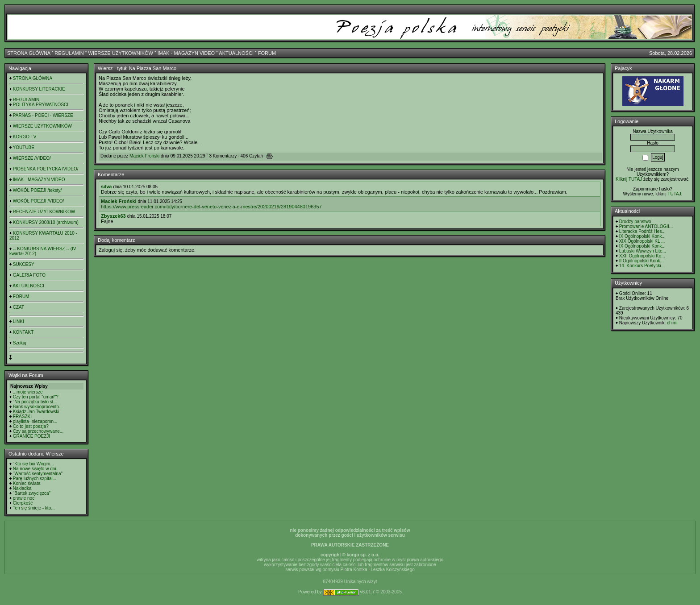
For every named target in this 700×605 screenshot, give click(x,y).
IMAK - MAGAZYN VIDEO (186, 53)
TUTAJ (674, 194)
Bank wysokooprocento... (38, 407)
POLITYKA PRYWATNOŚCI (41, 105)
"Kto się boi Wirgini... (33, 464)
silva (106, 186)
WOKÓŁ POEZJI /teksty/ (37, 190)
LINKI (19, 321)
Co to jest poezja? (31, 426)
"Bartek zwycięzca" (32, 493)
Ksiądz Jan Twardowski (36, 412)
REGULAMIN (69, 53)
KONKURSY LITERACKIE (39, 89)
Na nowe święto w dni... (36, 469)
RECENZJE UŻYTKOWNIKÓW (44, 212)
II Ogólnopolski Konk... (642, 261)
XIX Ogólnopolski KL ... (642, 241)
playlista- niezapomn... (35, 421)
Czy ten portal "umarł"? (36, 397)
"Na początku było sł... (35, 402)
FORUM (267, 53)
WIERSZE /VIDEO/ (32, 158)
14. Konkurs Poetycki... (642, 266)
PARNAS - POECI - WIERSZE (43, 115)
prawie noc (24, 498)
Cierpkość (23, 503)
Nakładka (22, 488)
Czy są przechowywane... (38, 431)
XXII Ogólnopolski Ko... (642, 256)
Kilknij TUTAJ (629, 179)
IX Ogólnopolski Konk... (642, 236)
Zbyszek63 (113, 216)
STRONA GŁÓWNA (29, 53)
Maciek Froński (144, 156)
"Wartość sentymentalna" (38, 474)
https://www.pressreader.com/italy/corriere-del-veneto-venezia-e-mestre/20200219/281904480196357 (211, 207)
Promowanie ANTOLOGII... (646, 226)
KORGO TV (25, 137)
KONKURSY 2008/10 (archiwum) (46, 222)
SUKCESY (24, 264)
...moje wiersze (28, 392)
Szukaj (20, 343)
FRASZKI (22, 416)
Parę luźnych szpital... (35, 479)
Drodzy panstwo (635, 222)
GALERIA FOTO (29, 275)
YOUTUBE (24, 147)
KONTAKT (23, 332)
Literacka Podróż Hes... (642, 231)
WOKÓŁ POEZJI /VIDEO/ (38, 201)
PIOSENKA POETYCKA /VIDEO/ (46, 169)
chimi (672, 323)
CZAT (19, 307)
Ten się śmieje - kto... (34, 508)
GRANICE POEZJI (31, 436)
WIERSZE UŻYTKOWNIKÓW (121, 53)
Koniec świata (27, 483)
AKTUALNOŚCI (236, 53)
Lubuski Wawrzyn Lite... (643, 251)
